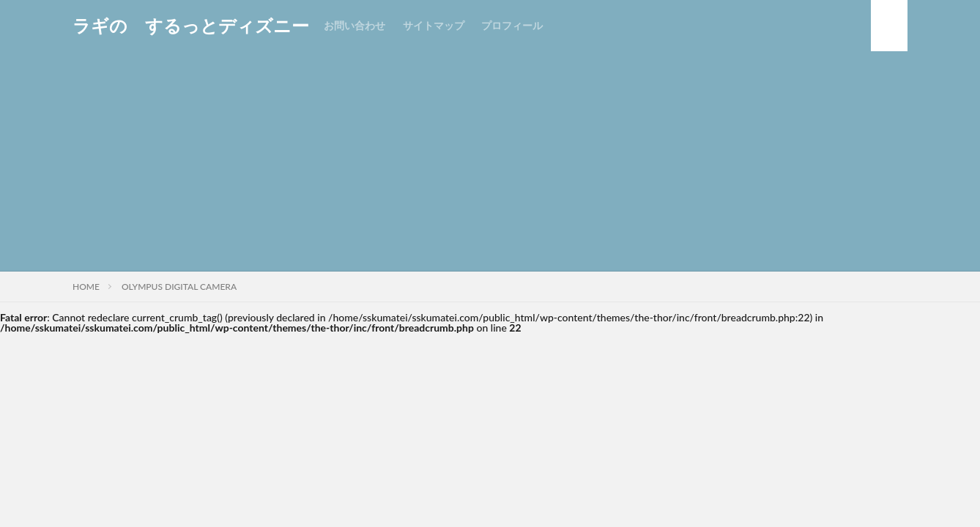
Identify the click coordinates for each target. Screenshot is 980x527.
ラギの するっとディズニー (191, 26)
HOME (86, 287)
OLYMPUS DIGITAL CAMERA (179, 287)
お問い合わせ (354, 25)
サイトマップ (434, 25)
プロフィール (512, 25)
